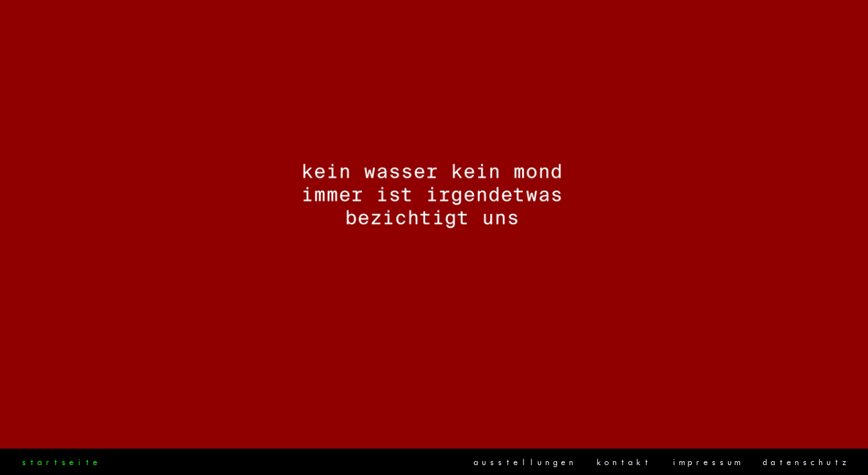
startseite (59, 462)
